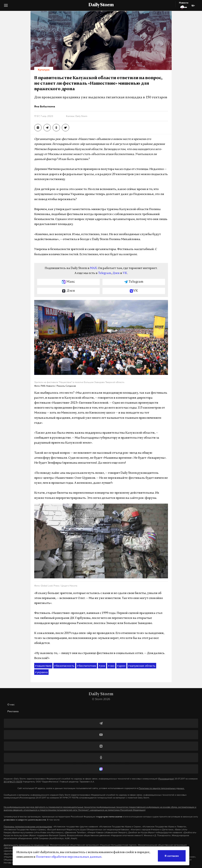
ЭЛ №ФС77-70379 (13, 782)
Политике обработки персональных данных (69, 857)
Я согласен (172, 856)
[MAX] (101, 769)
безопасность (64, 666)
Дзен (116, 273)
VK (125, 273)
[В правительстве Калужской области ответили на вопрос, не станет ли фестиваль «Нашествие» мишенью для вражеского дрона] (38, 128)
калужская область (142, 666)
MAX (93, 268)
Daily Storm (101, 5)
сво (111, 666)
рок (102, 666)
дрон (121, 666)
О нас (11, 704)
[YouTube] (101, 735)
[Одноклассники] (101, 758)
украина (41, 672)
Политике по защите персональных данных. (162, 788)
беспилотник (87, 666)
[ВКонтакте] (101, 746)
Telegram (105, 273)
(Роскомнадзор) (166, 779)
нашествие (43, 666)
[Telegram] (101, 723)
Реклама (13, 711)
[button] (6, 7)
